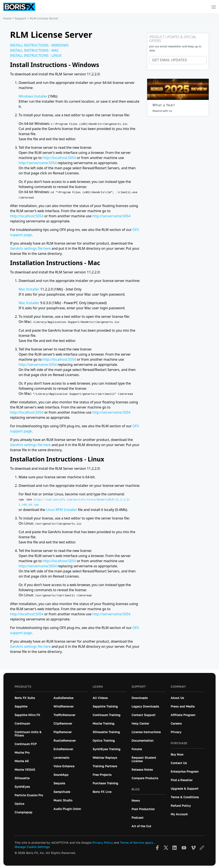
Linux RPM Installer (61, 509)
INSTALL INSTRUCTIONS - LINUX (36, 55)
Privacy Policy (103, 842)
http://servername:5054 (38, 163)
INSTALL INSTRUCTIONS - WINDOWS (39, 45)
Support (21, 18)
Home (7, 18)
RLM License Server (44, 18)
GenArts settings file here (30, 248)
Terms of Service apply (137, 842)
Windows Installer (33, 96)
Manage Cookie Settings (32, 846)
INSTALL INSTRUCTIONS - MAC (34, 50)
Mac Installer (29, 289)
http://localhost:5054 (59, 158)
